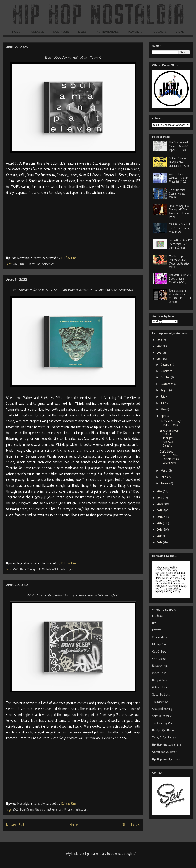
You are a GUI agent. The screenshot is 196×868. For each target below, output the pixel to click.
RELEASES (37, 32)
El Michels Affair (49, 570)
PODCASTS (159, 32)
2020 (160, 504)
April (164, 416)
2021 (160, 498)
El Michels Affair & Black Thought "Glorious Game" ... (169, 438)
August (165, 391)
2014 (160, 543)
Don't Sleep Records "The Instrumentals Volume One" (73, 595)
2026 (160, 340)
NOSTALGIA (61, 32)
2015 (160, 536)
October (166, 378)
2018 (160, 517)
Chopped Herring (162, 709)
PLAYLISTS (135, 32)
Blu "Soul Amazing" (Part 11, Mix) (73, 57)
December (167, 365)
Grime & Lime (160, 688)
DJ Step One (159, 645)
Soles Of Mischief (162, 716)
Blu (22, 264)
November (167, 371)
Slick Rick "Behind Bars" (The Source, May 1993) (180, 228)
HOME (16, 32)
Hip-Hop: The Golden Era (167, 745)
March (165, 471)
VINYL (180, 32)
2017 (160, 524)
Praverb (157, 630)
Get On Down (160, 652)
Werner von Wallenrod (165, 752)
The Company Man (163, 724)
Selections (48, 264)
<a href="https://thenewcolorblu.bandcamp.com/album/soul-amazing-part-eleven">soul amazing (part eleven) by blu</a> (73, 225)
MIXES (82, 32)
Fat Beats (158, 616)
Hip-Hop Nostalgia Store (166, 759)
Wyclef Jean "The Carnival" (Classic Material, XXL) (179, 178)
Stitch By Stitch (162, 695)
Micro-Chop (159, 673)
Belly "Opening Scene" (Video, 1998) (177, 194)
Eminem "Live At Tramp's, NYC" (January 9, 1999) (179, 162)
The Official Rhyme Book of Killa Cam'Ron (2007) (180, 279)
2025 (160, 346)
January (166, 484)
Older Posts (131, 825)
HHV (154, 623)
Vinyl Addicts (160, 637)
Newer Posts (16, 825)
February (166, 477)
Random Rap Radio (163, 731)
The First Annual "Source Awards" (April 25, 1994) (179, 146)
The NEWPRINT (161, 702)
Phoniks (69, 810)
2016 (160, 530)
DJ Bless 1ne (33, 264)
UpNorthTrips (160, 666)
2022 (160, 492)
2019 (160, 511)
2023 (16, 264)
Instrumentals (55, 810)
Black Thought (29, 570)
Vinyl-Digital (159, 659)
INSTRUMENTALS (107, 32)
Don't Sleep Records (32, 810)
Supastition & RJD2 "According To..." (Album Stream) (180, 244)
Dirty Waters (159, 680)
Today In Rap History (164, 738)
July (163, 397)
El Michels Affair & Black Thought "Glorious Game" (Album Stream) (73, 290)
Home (74, 825)
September (167, 384)
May (164, 410)
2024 (160, 353)
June (164, 403)
